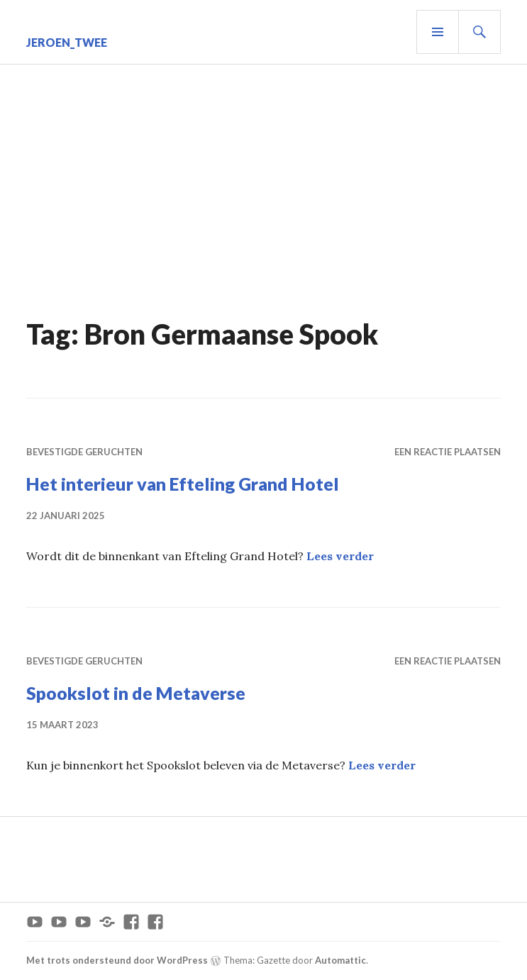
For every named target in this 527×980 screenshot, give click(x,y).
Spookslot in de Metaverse (136, 693)
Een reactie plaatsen (448, 452)
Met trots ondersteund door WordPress (117, 960)
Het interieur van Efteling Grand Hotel (183, 484)
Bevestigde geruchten (84, 452)
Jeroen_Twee (67, 42)
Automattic (340, 960)
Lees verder (340, 556)
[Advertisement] (266, 206)
